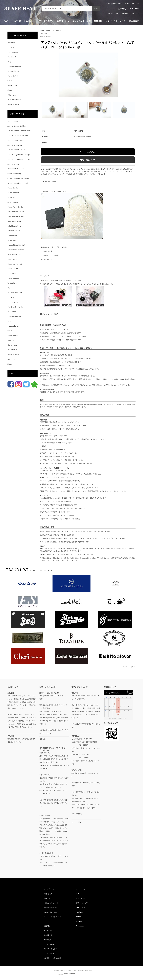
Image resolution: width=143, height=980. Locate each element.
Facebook (79, 912)
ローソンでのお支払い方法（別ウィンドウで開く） (58, 515)
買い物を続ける (47, 259)
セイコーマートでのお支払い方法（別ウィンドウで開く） (60, 519)
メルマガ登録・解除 (50, 912)
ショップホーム (49, 889)
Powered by (71, 974)
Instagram (79, 921)
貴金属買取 (134, 21)
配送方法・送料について (52, 908)
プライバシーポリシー (84, 903)
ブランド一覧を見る (130, 667)
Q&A (120, 4)
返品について (48, 898)
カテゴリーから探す (50, 949)
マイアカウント (113, 14)
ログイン (135, 14)
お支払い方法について (51, 903)
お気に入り (88, 160)
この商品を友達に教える (50, 251)
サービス (46, 921)
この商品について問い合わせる (52, 255)
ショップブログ (49, 953)
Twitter (78, 917)
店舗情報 (98, 21)
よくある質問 (48, 931)
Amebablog (80, 926)
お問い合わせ (111, 4)
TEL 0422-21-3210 (131, 4)
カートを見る (81, 898)
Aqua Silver (44, 34)
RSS (78, 908)
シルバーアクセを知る (115, 21)
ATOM (83, 908)
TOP (6, 21)
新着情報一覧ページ (50, 935)
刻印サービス (63, 21)
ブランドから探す (50, 944)
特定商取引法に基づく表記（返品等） (54, 247)
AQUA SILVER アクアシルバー (51, 30)
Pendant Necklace (46, 37)
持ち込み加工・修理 (82, 21)
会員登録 (125, 14)
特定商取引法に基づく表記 (53, 958)
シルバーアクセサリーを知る (54, 917)
